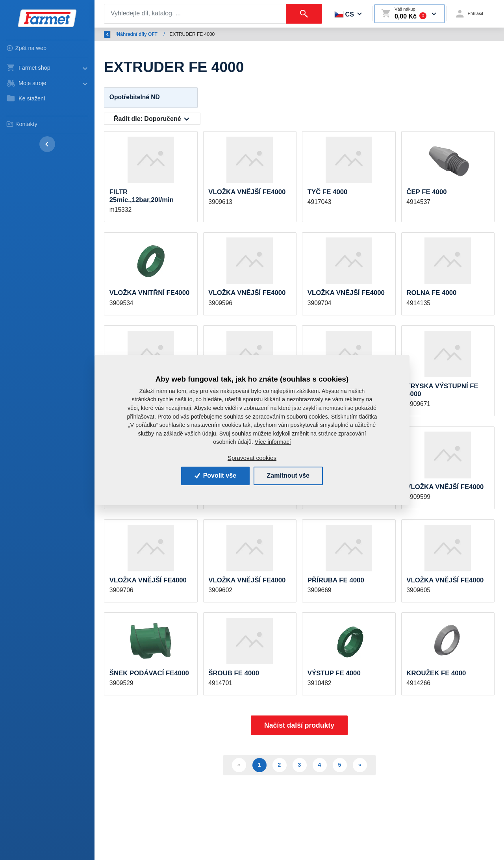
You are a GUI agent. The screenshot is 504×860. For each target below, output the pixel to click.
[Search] (195, 14)
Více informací (273, 442)
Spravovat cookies (252, 458)
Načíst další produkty (299, 725)
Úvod (142, 34)
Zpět (113, 34)
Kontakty (22, 124)
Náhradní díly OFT (180, 34)
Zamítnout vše (288, 475)
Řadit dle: (147, 119)
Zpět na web (26, 48)
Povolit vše (215, 475)
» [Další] (360, 765)
